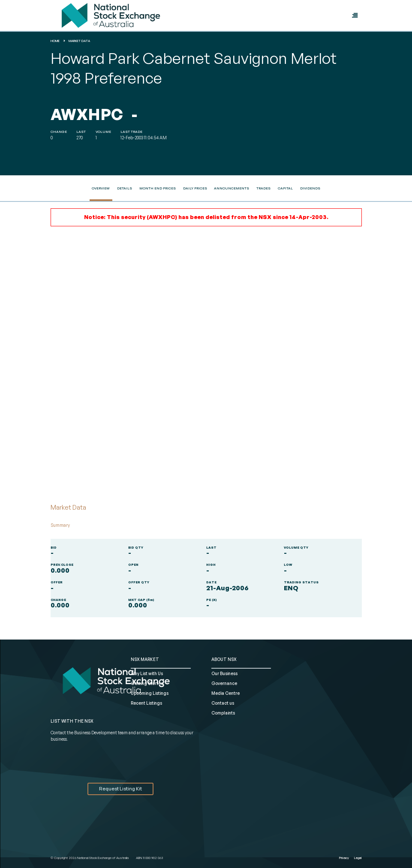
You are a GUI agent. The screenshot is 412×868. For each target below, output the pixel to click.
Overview (101, 188)
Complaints (223, 713)
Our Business (224, 673)
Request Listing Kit (120, 789)
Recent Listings (146, 703)
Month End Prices (158, 188)
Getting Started (147, 683)
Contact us (223, 703)
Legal (358, 858)
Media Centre (226, 693)
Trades (263, 188)
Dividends (310, 188)
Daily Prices (195, 188)
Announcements (232, 188)
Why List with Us (147, 673)
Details (125, 188)
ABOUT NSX (224, 659)
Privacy (344, 858)
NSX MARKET (145, 659)
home (55, 41)
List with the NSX (72, 721)
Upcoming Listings (150, 693)
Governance (224, 683)
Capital (285, 188)
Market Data (79, 41)
